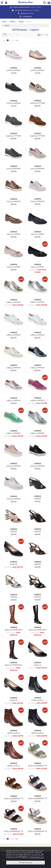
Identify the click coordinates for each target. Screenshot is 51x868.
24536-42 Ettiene (37, 103)
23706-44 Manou (14, 70)
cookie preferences (37, 858)
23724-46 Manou (14, 169)
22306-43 (14, 700)
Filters (7, 25)
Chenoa (37, 499)
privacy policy (23, 856)
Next (17, 40)
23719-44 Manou (14, 201)
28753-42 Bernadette (37, 766)
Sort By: (10, 35)
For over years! (26, 7)
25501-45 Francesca (14, 630)
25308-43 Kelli (38, 700)
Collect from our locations (25, 10)
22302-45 (38, 665)
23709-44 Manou (14, 466)
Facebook (25, 13)
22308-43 (14, 564)
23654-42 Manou (14, 302)
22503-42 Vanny (14, 234)
